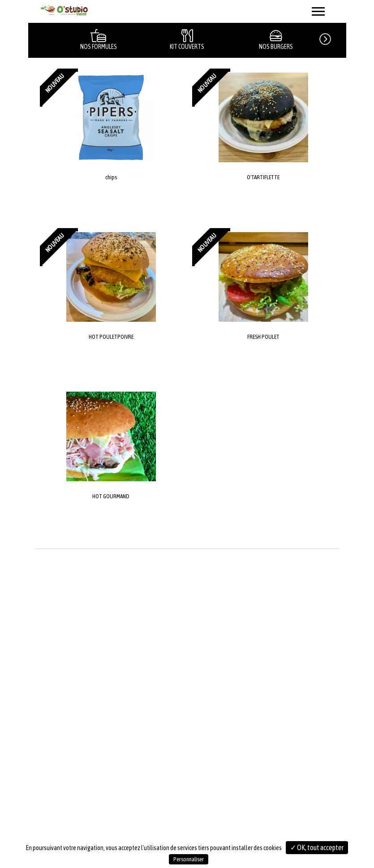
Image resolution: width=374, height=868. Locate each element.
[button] (333, 38)
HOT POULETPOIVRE (111, 337)
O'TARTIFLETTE (263, 177)
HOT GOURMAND (111, 496)
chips (111, 177)
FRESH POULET (263, 337)
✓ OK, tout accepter (317, 847)
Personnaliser (189, 859)
